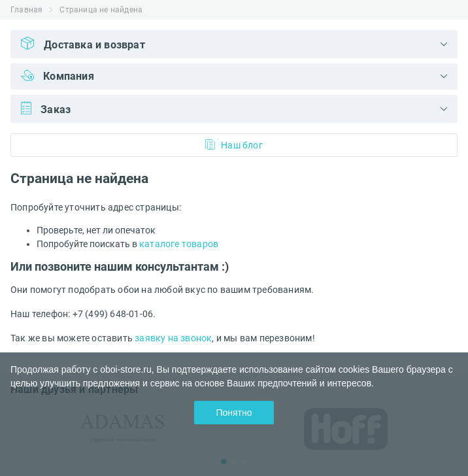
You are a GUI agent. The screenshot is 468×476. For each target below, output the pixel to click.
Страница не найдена (101, 10)
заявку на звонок (173, 338)
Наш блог (234, 145)
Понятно (234, 413)
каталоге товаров (179, 244)
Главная (26, 10)
